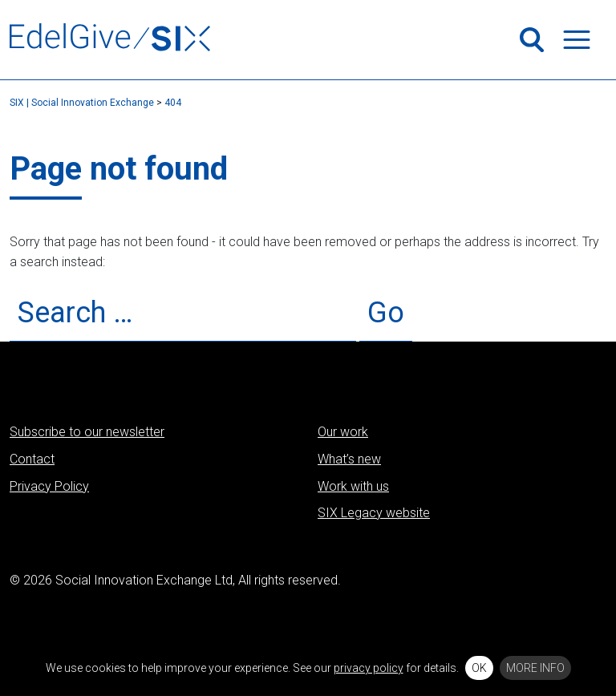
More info (535, 668)
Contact (32, 459)
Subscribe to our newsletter (87, 432)
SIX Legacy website (374, 513)
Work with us (353, 486)
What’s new (349, 459)
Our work (343, 432)
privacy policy (369, 668)
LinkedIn (460, 598)
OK (479, 668)
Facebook (487, 598)
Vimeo (541, 598)
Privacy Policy (49, 486)
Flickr (569, 598)
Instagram (514, 598)
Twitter (432, 598)
